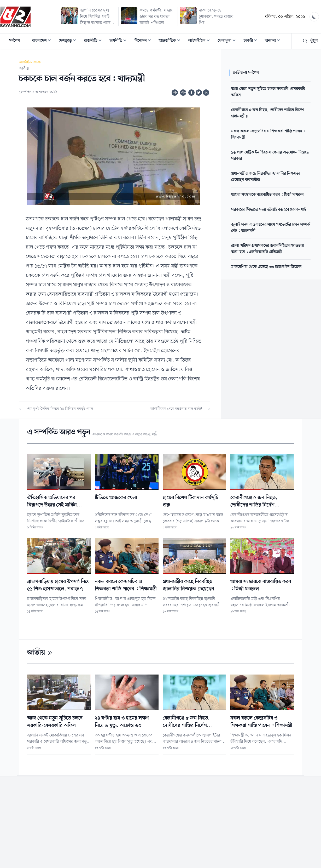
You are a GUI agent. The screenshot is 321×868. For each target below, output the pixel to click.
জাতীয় (24, 68)
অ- (175, 93)
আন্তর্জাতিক (171, 41)
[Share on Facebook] (191, 93)
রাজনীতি (94, 41)
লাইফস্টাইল (201, 41)
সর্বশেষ (14, 41)
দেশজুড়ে (69, 41)
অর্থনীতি (119, 41)
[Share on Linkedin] (206, 93)
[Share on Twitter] (199, 93)
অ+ (184, 93)
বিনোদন (144, 41)
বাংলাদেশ (43, 41)
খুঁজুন (310, 41)
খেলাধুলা (228, 41)
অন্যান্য (274, 41)
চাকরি (252, 41)
